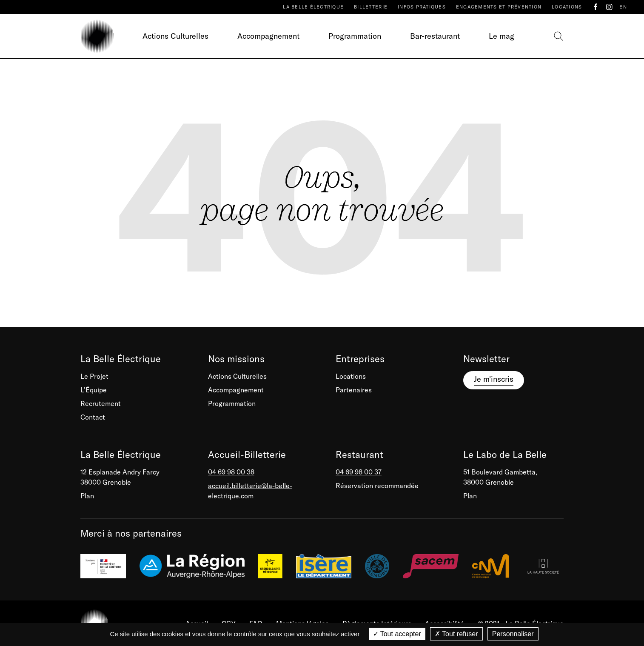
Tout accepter (397, 634)
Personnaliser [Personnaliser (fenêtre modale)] (513, 634)
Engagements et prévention (499, 7)
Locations (567, 7)
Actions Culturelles (175, 36)
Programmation (355, 36)
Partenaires (354, 390)
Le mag (502, 36)
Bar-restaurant (435, 36)
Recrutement (101, 403)
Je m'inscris (494, 379)
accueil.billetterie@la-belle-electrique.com (250, 491)
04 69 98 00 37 (359, 472)
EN (623, 7)
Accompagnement (268, 36)
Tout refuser (456, 634)
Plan (87, 496)
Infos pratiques (422, 7)
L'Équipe (94, 390)
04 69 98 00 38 (231, 472)
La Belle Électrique (313, 7)
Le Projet (94, 376)
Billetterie (371, 7)
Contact (93, 417)
